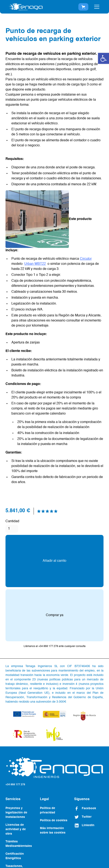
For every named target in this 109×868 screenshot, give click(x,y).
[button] (104, 58)
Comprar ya (55, 615)
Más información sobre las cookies (53, 830)
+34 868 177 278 (15, 785)
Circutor (86, 259)
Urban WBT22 (35, 264)
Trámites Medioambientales (19, 844)
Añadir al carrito (54, 561)
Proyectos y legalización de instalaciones (16, 813)
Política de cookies (54, 820)
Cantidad (12, 521)
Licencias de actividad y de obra (16, 829)
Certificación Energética (15, 856)
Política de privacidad (48, 810)
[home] (26, 7)
